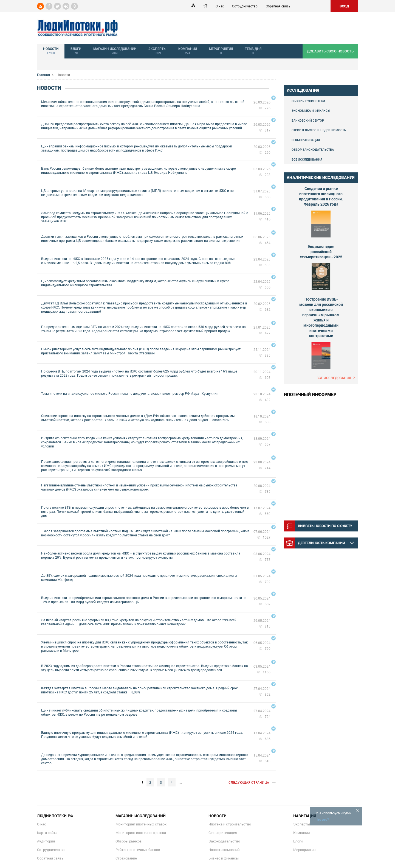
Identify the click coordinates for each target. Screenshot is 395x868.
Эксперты (302, 824)
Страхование (126, 858)
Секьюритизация (306, 140)
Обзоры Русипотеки (308, 101)
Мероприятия (304, 850)
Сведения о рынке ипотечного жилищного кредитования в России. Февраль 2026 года (321, 196)
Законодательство (224, 841)
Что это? (322, 819)
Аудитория (46, 841)
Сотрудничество (245, 6)
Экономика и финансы (311, 110)
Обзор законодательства (313, 149)
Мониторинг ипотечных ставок (141, 824)
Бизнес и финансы (224, 858)
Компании (301, 833)
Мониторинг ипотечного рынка (141, 833)
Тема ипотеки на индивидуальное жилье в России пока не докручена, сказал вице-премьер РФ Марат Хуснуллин (130, 393)
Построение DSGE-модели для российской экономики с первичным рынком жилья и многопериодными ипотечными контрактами (321, 317)
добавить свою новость (330, 51)
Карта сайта (47, 833)
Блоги (298, 841)
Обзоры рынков (129, 841)
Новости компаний (224, 850)
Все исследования (307, 159)
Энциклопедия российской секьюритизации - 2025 (321, 252)
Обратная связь (278, 6)
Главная (43, 75)
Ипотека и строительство (230, 824)
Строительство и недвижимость (319, 130)
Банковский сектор (308, 120)
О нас (220, 6)
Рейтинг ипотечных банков (138, 850)
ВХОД (344, 6)
